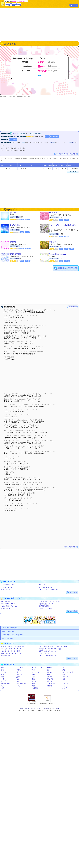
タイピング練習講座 (10, 628)
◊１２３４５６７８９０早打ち (11, 651)
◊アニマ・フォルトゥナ (9, 587)
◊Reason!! (42, 585)
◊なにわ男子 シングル (47, 604)
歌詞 (47, 137)
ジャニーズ (36, 672)
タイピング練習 (68, 672)
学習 (18, 681)
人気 (18, 686)
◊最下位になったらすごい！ (49, 651)
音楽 (3, 670)
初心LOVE (53, 213)
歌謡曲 (49, 686)
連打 (33, 675)
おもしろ (20, 675)
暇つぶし (50, 681)
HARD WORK (15, 254)
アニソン (65, 677)
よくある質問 (8, 638)
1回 (64, 679)
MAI (14, 134)
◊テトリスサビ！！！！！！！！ (12, 649)
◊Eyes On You (5, 590)
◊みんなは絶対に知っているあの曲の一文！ (54, 647)
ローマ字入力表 (9, 631)
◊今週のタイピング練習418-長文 (50, 649)
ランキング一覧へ (73, 172)
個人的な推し (15, 225)
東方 (33, 679)
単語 (33, 684)
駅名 (3, 675)
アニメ (34, 670)
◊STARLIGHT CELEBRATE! (48, 590)
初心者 (49, 677)
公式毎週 (35, 688)
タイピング (20, 668)
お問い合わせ (56, 709)
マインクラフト (52, 684)
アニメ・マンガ (37, 668)
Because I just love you (57, 254)
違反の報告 (73, 154)
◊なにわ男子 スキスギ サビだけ (50, 602)
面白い (19, 679)
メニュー (74, 5)
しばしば (65, 686)
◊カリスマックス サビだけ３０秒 (13, 647)
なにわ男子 (13, 140)
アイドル (50, 679)
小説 (3, 679)
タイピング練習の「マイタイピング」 (31, 709)
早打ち (19, 670)
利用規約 (47, 709)
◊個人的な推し (6, 602)
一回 (64, 675)
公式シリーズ (6, 684)
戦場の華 (13, 242)
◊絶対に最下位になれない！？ (11, 653)
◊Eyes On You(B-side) (46, 587)
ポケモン (35, 681)
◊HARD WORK (44, 606)
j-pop (18, 677)
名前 (3, 686)
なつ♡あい (14, 213)
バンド (65, 681)
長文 (18, 672)
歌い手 (3, 681)
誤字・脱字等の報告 (61, 154)
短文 (33, 677)
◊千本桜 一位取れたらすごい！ (50, 656)
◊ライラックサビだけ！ (47, 653)
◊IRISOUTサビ (6, 656)
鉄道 (64, 670)
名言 (3, 688)
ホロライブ (66, 688)
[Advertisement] (40, 24)
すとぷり (65, 684)
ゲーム (3, 672)
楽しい (49, 672)
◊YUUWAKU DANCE (8, 604)
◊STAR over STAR (7, 608)
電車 (3, 677)
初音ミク (50, 675)
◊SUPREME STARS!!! (8, 585)
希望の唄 (52, 242)
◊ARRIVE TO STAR (46, 608)
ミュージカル (21, 684)
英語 (33, 686)
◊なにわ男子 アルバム (9, 606)
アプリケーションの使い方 (13, 635)
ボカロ (49, 668)
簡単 (64, 668)
